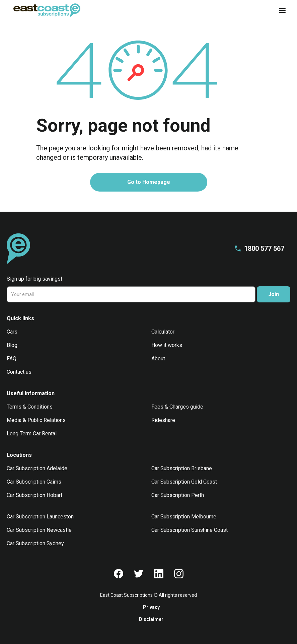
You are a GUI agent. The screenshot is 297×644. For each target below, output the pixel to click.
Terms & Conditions (30, 407)
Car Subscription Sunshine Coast (190, 530)
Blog (12, 345)
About (158, 359)
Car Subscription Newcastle (39, 530)
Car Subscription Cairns (34, 482)
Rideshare (163, 420)
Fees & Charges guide (177, 407)
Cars (12, 332)
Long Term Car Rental (32, 434)
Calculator (163, 332)
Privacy (151, 607)
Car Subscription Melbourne (184, 517)
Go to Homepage (149, 182)
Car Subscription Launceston (40, 517)
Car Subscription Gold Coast (184, 482)
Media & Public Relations (36, 420)
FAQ (12, 359)
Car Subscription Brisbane (182, 468)
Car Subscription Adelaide (37, 468)
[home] (47, 10)
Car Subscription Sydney (35, 543)
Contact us (19, 372)
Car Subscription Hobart (34, 495)
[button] (280, 10)
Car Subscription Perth (178, 495)
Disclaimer (151, 619)
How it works (167, 345)
